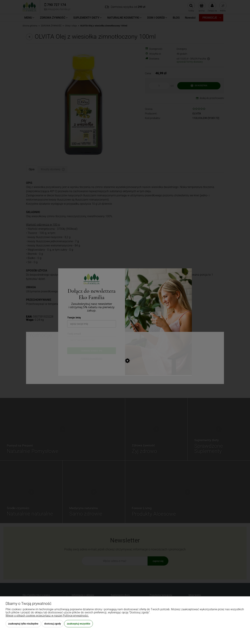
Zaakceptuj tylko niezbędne (23, 624)
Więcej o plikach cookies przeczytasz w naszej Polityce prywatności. (47, 616)
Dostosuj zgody (53, 624)
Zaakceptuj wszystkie (79, 624)
